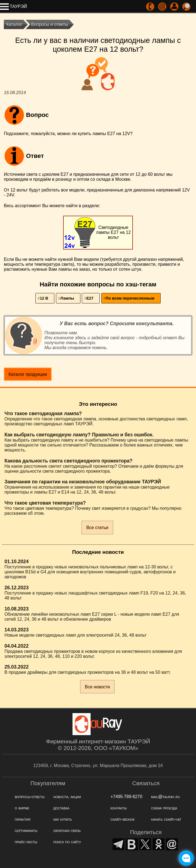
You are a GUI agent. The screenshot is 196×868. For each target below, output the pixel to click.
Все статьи (97, 528)
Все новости (97, 687)
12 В (44, 298)
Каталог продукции (28, 374)
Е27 (90, 298)
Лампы (67, 298)
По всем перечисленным (130, 298)
